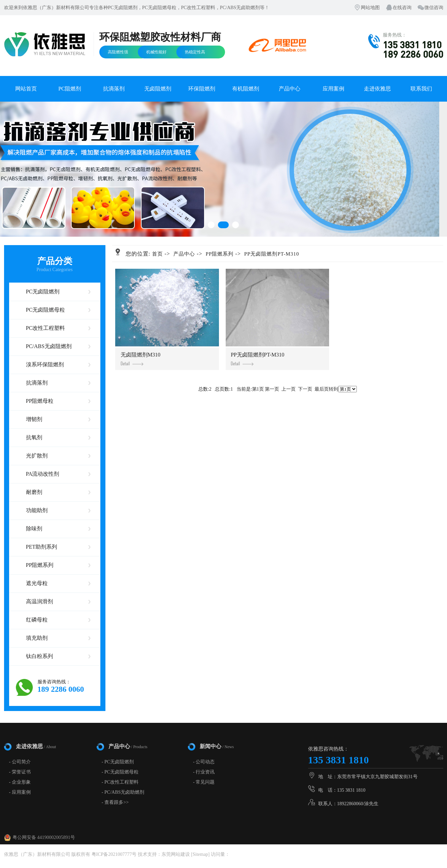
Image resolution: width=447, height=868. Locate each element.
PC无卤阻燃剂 (43, 292)
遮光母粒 (37, 583)
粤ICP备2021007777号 (114, 854)
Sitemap (200, 854)
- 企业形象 (20, 782)
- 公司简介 (20, 762)
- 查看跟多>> (115, 802)
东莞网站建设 (176, 854)
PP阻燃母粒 (40, 401)
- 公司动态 (204, 762)
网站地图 (370, 8)
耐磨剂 (34, 492)
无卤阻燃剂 (158, 89)
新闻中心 (217, 746)
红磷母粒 (37, 620)
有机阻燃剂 (246, 89)
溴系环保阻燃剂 (45, 364)
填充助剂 (37, 638)
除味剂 (34, 529)
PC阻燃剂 (70, 89)
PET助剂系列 (42, 547)
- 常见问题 (204, 782)
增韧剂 (34, 419)
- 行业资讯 (204, 772)
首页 (157, 254)
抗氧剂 (34, 437)
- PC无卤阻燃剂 (118, 762)
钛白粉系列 (40, 656)
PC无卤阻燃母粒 (46, 310)
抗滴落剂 (114, 89)
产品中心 (290, 89)
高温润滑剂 (40, 601)
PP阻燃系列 (40, 565)
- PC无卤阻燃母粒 (120, 772)
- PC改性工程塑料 (120, 782)
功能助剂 (37, 510)
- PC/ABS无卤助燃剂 (123, 792)
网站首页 (26, 89)
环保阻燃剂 (202, 89)
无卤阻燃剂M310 (141, 359)
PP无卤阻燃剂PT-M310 (272, 254)
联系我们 (421, 89)
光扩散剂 (37, 456)
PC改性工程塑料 (46, 328)
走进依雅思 (377, 89)
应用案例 (333, 89)
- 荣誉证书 (20, 772)
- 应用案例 (20, 792)
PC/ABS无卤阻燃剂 (49, 346)
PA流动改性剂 (43, 474)
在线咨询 (402, 8)
